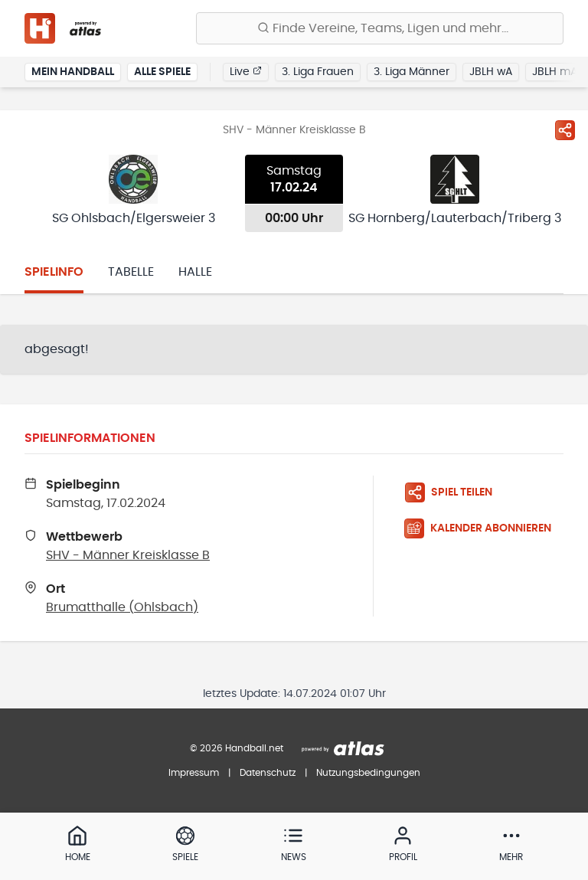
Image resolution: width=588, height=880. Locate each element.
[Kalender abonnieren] (484, 528)
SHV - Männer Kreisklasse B (128, 555)
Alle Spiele (162, 72)
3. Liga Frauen (318, 72)
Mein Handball (73, 72)
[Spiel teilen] (565, 130)
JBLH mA (555, 72)
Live (246, 71)
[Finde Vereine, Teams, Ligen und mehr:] (380, 28)
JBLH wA (491, 72)
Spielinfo (54, 272)
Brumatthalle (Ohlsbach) (122, 607)
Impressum (194, 773)
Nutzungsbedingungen (368, 773)
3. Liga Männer (412, 72)
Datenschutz (268, 773)
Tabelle (131, 272)
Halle (195, 272)
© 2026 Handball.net (237, 748)
